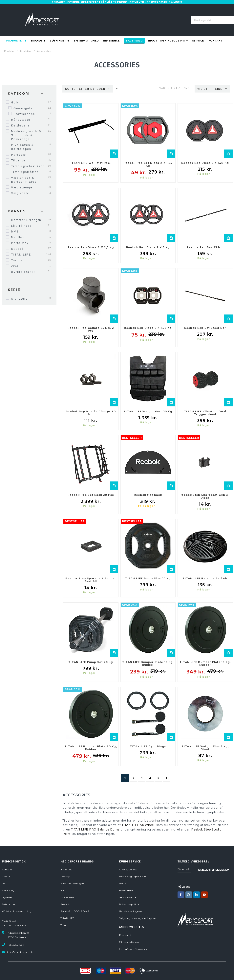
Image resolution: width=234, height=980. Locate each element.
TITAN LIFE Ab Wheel (138, 817)
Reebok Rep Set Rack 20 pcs (91, 487)
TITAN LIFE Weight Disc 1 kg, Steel (205, 740)
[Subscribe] (212, 862)
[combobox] (108, 16)
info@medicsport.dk (181, 18)
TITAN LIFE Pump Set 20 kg (91, 654)
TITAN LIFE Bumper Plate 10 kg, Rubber (148, 655)
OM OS (154, 7)
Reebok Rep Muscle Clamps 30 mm (91, 405)
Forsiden (9, 43)
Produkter (26, 43)
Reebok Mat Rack (148, 487)
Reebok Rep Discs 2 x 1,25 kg (205, 155)
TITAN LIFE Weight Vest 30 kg (148, 403)
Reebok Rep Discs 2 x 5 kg (148, 239)
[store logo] (42, 16)
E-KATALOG (187, 7)
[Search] (138, 16)
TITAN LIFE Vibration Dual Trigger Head (205, 405)
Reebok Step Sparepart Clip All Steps (205, 488)
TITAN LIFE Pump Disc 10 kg (148, 570)
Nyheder (98, 81)
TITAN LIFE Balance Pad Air (205, 570)
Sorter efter (77, 81)
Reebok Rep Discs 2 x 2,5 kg (91, 239)
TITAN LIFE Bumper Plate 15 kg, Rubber (205, 655)
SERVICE (169, 7)
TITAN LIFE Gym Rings (148, 738)
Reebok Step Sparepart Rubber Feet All (91, 572)
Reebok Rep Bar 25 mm (205, 239)
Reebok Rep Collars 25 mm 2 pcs (91, 321)
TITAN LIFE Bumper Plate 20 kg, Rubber (91, 740)
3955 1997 (156, 18)
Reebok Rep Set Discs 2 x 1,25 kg (148, 156)
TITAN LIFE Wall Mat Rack (91, 155)
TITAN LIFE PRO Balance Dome (95, 822)
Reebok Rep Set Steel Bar (205, 320)
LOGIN (153, 11)
